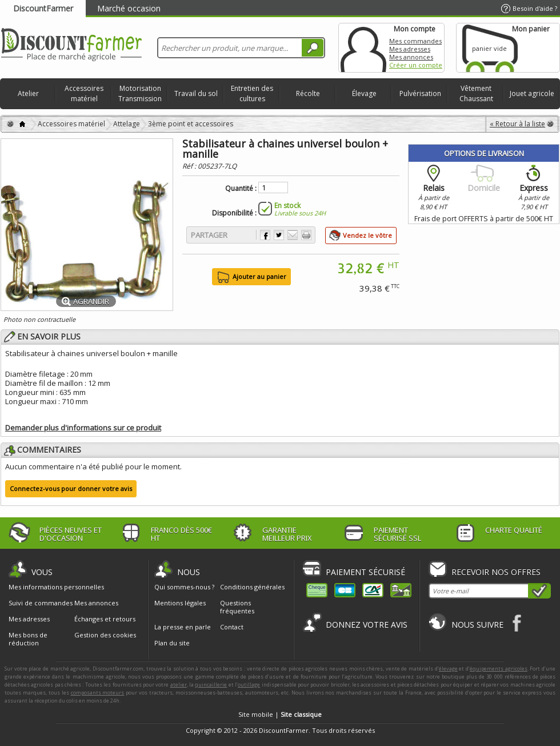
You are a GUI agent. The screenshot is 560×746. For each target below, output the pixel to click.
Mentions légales (180, 603)
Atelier (28, 93)
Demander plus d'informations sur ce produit (83, 428)
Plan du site (172, 643)
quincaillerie (211, 685)
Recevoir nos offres (496, 572)
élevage (448, 669)
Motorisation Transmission (140, 93)
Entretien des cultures (252, 93)
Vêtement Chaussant (476, 93)
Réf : (190, 166)
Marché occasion (129, 8)
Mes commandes (415, 41)
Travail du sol (196, 93)
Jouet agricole (532, 93)
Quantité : (241, 189)
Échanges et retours (105, 619)
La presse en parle (183, 627)
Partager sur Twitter (279, 235)
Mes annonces (411, 57)
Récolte (308, 93)
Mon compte (363, 48)
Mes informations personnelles (56, 587)
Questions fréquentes (237, 607)
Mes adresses (410, 49)
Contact (232, 627)
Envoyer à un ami (293, 235)
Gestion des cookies (105, 635)
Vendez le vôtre (367, 235)
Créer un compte (416, 65)
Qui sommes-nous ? (184, 587)
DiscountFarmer (43, 8)
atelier (179, 685)
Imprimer (306, 235)
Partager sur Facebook (265, 235)
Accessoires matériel (84, 93)
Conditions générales (252, 587)
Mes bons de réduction (28, 639)
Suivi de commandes (41, 603)
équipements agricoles (499, 669)
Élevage (364, 93)
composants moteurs (98, 693)
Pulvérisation (420, 93)
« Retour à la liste (517, 124)
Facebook (517, 623)
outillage (249, 685)
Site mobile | (280, 714)
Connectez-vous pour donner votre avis (71, 488)
